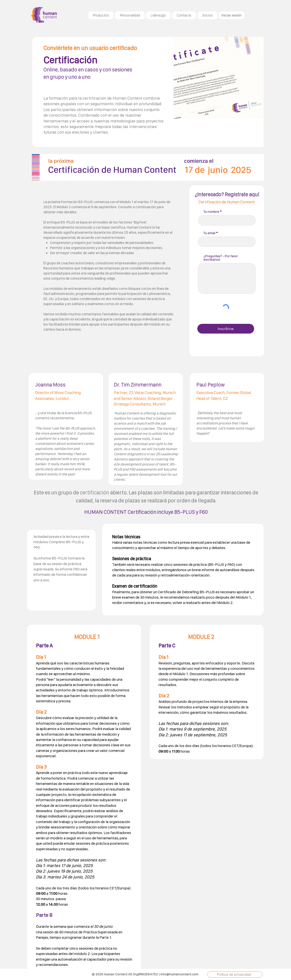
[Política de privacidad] (235, 974)
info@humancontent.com (179, 974)
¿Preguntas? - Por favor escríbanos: (221, 258)
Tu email (209, 233)
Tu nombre (211, 212)
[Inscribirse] (226, 329)
